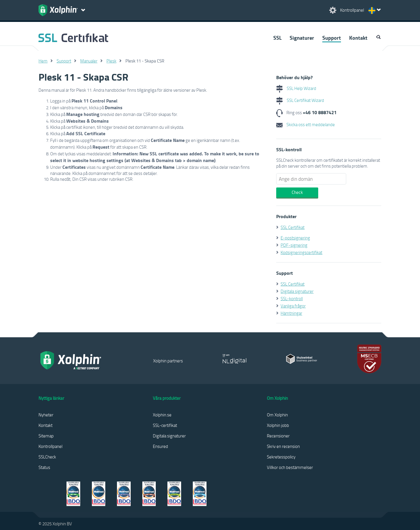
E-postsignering (295, 238)
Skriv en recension (283, 446)
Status (44, 467)
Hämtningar (291, 313)
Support (332, 38)
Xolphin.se (162, 415)
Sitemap (46, 436)
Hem (43, 61)
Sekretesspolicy (281, 457)
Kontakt (358, 38)
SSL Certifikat (293, 227)
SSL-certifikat (165, 425)
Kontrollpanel (50, 446)
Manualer (89, 61)
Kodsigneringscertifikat (301, 252)
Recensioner (278, 436)
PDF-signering (294, 245)
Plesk (111, 61)
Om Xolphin (277, 415)
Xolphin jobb (278, 425)
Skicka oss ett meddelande (306, 124)
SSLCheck (47, 457)
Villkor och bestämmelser (290, 467)
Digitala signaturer (297, 291)
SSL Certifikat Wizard (300, 100)
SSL (277, 38)
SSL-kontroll (292, 298)
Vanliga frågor (293, 306)
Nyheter (46, 415)
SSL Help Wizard (296, 88)
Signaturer (302, 38)
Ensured (160, 446)
